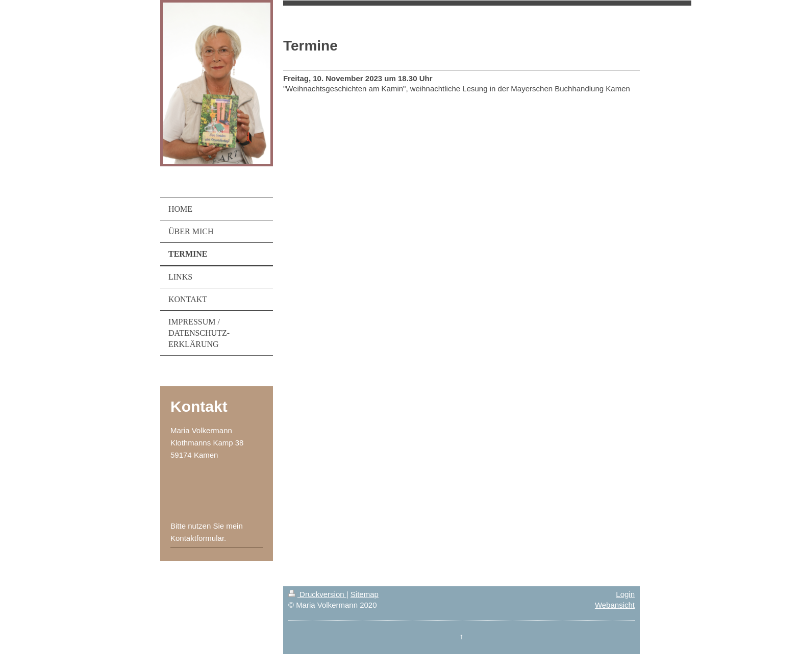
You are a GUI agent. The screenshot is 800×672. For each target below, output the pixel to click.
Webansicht (615, 605)
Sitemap (365, 594)
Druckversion (317, 594)
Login (625, 594)
